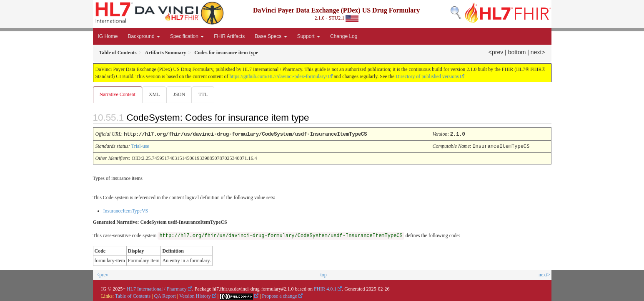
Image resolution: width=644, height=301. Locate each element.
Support (309, 36)
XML (155, 94)
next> (538, 52)
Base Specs (271, 36)
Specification (187, 36)
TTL (205, 94)
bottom (517, 52)
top (323, 274)
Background (144, 36)
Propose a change (280, 296)
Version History (195, 296)
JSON (181, 94)
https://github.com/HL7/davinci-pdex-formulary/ (278, 76)
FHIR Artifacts (229, 36)
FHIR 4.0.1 (325, 288)
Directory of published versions (427, 76)
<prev (496, 52)
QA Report (165, 296)
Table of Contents (133, 296)
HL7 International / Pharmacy (157, 288)
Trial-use (140, 146)
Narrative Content (118, 94)
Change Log (344, 36)
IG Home (108, 36)
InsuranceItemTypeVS (126, 210)
